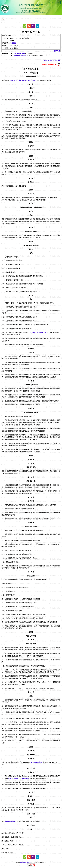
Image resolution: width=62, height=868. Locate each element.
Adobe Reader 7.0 (25, 863)
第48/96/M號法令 (20, 56)
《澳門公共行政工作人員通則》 (19, 778)
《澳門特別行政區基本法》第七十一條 (22, 80)
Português (56, 2)
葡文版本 (57, 51)
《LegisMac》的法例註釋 (52, 60)
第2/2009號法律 (19, 53)
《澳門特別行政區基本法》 (37, 332)
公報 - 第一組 (6, 36)
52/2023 (13, 43)
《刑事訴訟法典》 (11, 821)
